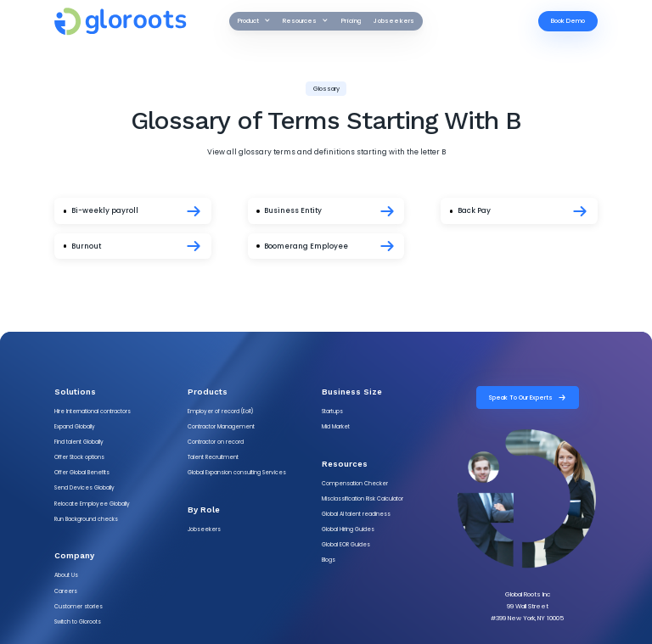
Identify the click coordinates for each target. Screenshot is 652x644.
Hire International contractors (93, 411)
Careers (66, 591)
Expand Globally (75, 426)
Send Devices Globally (84, 487)
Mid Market (336, 426)
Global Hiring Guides (348, 529)
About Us (66, 575)
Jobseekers (394, 21)
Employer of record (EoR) (220, 411)
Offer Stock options (79, 457)
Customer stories (79, 606)
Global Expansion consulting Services (237, 472)
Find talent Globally (79, 442)
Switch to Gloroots (78, 622)
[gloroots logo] (135, 22)
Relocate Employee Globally (92, 504)
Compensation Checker (355, 483)
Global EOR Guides (346, 544)
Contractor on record (216, 442)
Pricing (351, 21)
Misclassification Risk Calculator (363, 498)
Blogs (329, 560)
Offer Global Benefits (82, 472)
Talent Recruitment (213, 457)
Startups (332, 411)
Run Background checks (86, 519)
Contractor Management (221, 426)
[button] (254, 21)
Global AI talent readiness (356, 514)
